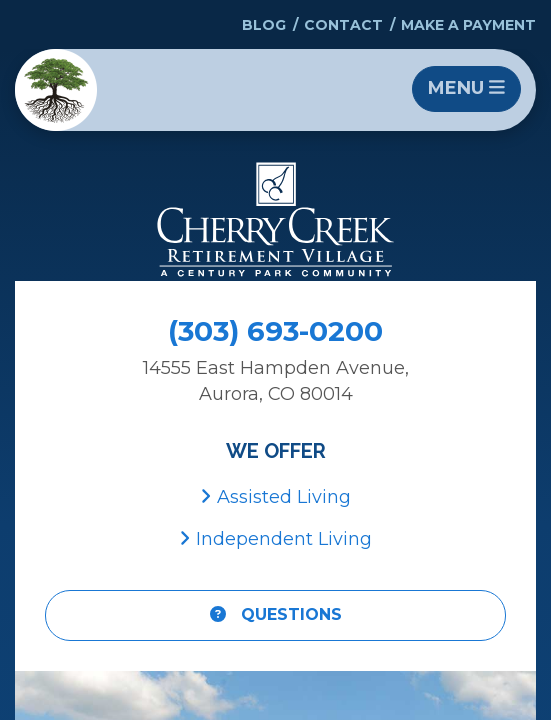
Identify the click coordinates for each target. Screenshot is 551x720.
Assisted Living (275, 497)
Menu (466, 88)
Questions (276, 614)
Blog (264, 25)
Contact (343, 25)
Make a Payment (468, 25)
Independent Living (275, 539)
